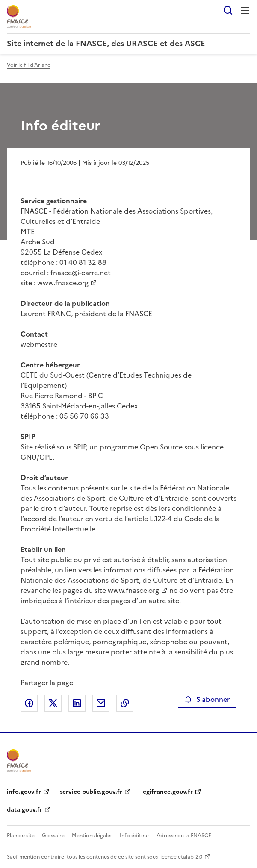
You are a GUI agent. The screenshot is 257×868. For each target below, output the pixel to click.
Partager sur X (53, 703)
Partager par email (101, 703)
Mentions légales (92, 836)
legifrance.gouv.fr (167, 792)
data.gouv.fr (25, 810)
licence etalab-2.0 (181, 857)
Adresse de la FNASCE (184, 836)
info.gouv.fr (24, 792)
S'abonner (207, 699)
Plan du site (21, 836)
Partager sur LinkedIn (77, 703)
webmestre (39, 344)
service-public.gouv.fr (91, 792)
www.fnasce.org (63, 283)
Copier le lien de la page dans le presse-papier (125, 703)
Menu (245, 10)
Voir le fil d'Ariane (29, 65)
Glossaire (53, 836)
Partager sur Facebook (29, 703)
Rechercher (228, 10)
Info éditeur (134, 836)
